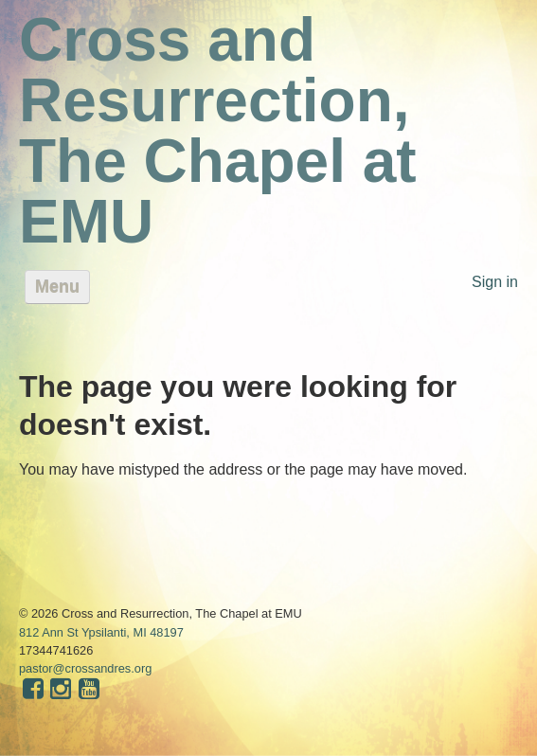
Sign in (495, 282)
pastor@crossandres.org (85, 668)
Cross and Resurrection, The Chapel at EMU (218, 131)
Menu (57, 287)
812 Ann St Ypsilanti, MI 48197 (101, 632)
